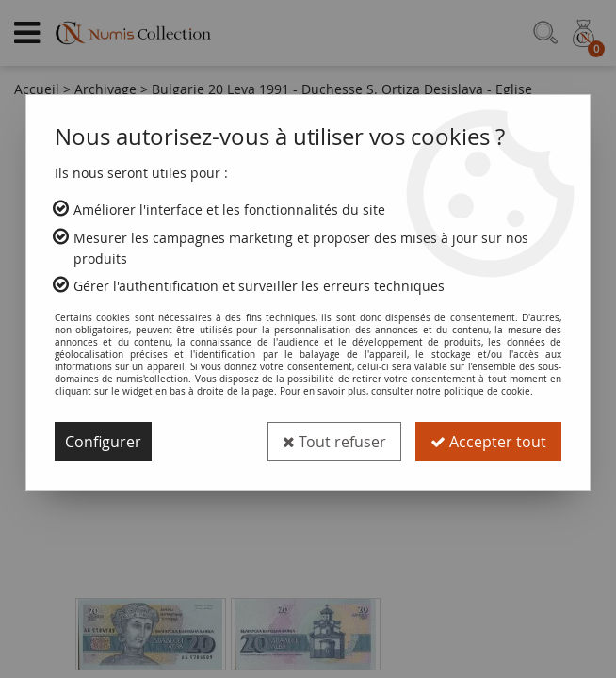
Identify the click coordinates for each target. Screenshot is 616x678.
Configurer (103, 442)
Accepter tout (488, 442)
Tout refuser (334, 442)
